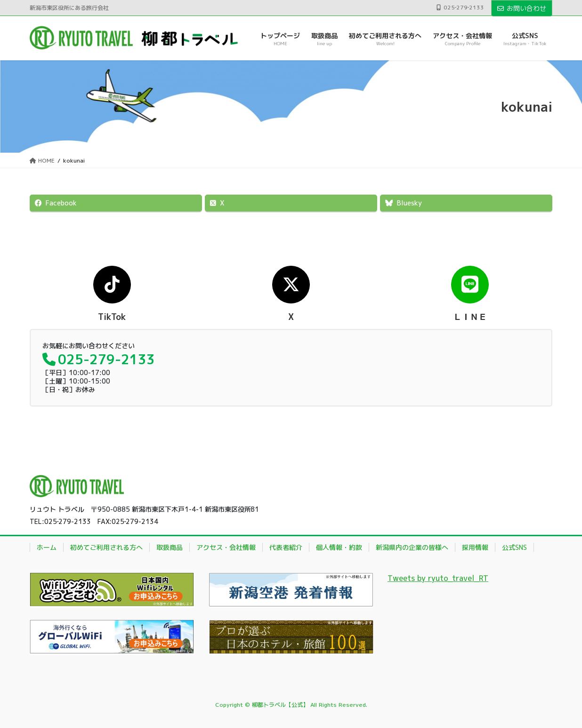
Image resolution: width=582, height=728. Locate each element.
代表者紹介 (286, 547)
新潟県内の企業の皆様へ (412, 547)
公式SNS (514, 547)
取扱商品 (170, 547)
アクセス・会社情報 (226, 547)
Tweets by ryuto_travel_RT (438, 578)
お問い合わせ (522, 8)
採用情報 (475, 547)
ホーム (47, 547)
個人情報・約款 (339, 547)
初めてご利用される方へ (106, 547)
